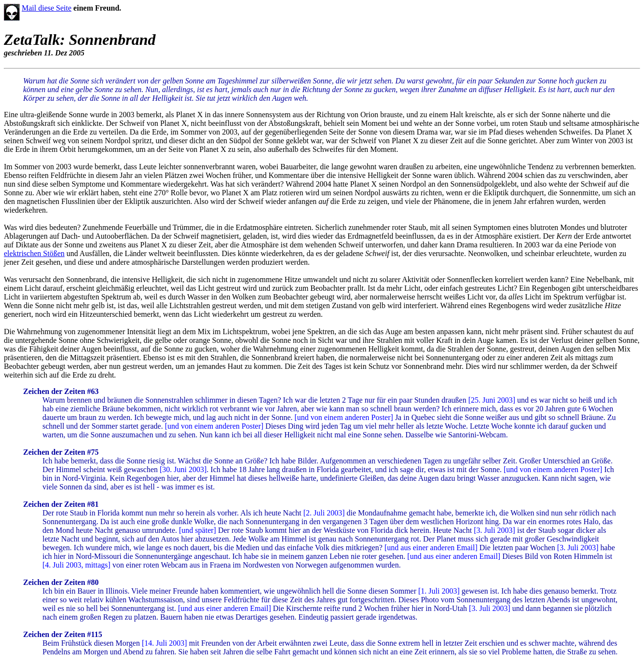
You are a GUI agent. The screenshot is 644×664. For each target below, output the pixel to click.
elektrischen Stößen (34, 253)
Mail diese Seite (47, 8)
